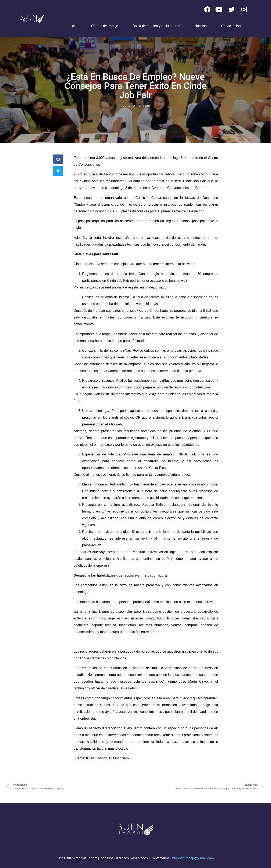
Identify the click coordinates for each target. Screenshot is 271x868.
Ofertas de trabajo (105, 26)
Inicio (73, 26)
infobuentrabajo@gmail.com (193, 858)
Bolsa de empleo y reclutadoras (156, 26)
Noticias (201, 26)
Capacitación (231, 26)
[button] (58, 159)
